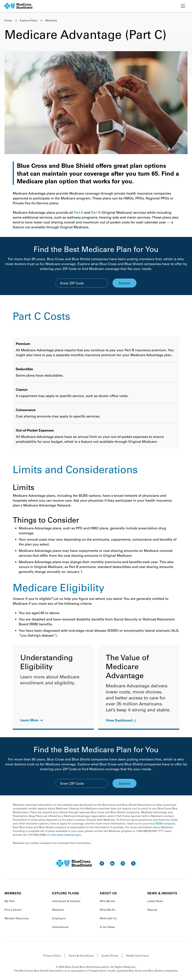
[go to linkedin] (112, 863)
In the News (107, 927)
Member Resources (17, 918)
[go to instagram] (123, 863)
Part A (79, 212)
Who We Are (107, 901)
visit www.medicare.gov (66, 835)
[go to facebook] (102, 863)
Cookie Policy (110, 956)
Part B (96, 212)
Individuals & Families (66, 901)
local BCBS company (162, 823)
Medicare (58, 910)
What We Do (108, 910)
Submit (124, 283)
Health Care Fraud (137, 956)
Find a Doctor (13, 910)
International (60, 927)
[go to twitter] (133, 863)
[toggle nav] (183, 6)
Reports (152, 910)
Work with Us (108, 918)
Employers (59, 918)
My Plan (10, 901)
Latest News (155, 901)
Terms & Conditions (81, 956)
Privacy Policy (52, 956)
